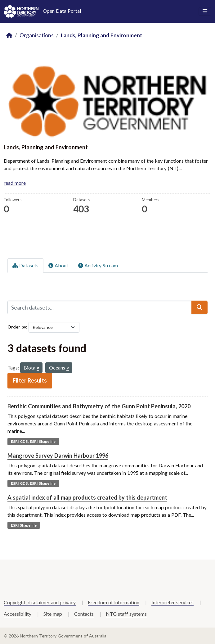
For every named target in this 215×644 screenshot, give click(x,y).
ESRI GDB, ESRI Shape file (33, 441)
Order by (17, 327)
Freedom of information (114, 602)
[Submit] (199, 307)
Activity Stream (98, 265)
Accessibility (18, 614)
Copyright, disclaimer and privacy (40, 602)
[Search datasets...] (100, 307)
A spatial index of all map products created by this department (87, 497)
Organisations (37, 35)
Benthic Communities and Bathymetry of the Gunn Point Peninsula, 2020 (99, 406)
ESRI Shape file (24, 525)
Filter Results (30, 380)
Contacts (84, 614)
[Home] (9, 36)
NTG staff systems (126, 614)
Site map (53, 614)
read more (15, 183)
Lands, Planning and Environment (102, 35)
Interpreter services (172, 602)
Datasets (25, 265)
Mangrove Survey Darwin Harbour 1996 (58, 456)
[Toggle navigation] (205, 11)
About (58, 265)
